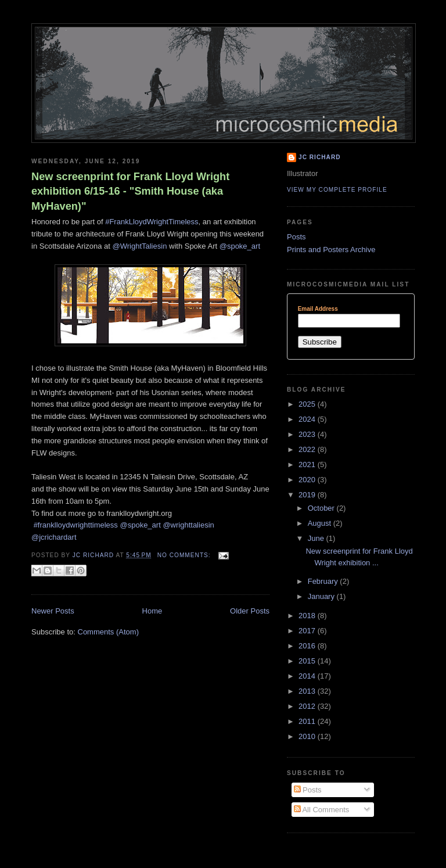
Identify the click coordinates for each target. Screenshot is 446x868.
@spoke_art (240, 246)
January (322, 596)
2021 (308, 465)
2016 (308, 646)
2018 (308, 616)
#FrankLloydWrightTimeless (152, 222)
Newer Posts (53, 611)
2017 (308, 631)
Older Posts (250, 611)
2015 (308, 661)
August (321, 523)
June (317, 538)
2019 (308, 495)
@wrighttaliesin (188, 525)
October (322, 508)
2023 (308, 434)
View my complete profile (337, 190)
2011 (308, 721)
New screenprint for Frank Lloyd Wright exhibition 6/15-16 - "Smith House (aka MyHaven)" (130, 191)
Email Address (318, 309)
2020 (308, 480)
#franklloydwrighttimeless (76, 525)
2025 (308, 404)
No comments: (185, 555)
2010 (308, 736)
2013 (308, 691)
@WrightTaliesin (139, 246)
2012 (308, 706)
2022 (308, 449)
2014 (308, 676)
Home (152, 611)
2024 (308, 419)
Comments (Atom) (108, 632)
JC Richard (320, 157)
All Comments (322, 810)
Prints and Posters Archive (331, 250)
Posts (296, 237)
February (324, 581)
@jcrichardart (54, 537)
